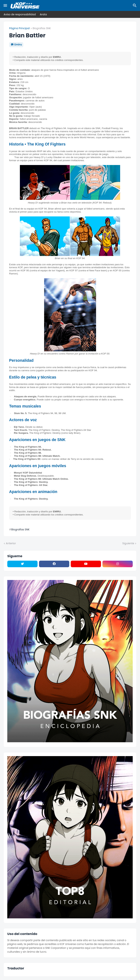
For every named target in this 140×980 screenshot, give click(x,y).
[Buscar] (135, 5)
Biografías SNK (42, 28)
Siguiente (128, 543)
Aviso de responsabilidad (20, 14)
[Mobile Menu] (5, 5)
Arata (43, 14)
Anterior (11, 543)
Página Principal (19, 28)
